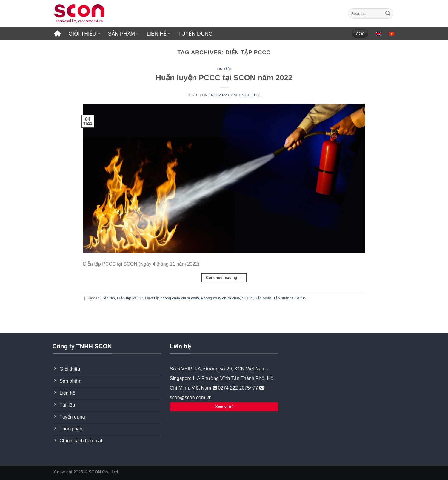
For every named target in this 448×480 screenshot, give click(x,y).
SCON (248, 298)
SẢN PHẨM (124, 34)
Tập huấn (263, 298)
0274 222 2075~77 (237, 388)
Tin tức (224, 69)
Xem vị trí (224, 407)
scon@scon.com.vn (191, 397)
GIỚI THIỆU (84, 34)
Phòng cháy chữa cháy (220, 298)
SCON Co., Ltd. (248, 95)
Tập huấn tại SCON (290, 298)
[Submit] (388, 13)
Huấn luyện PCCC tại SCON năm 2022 (224, 78)
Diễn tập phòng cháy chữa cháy (172, 298)
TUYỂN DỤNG (195, 34)
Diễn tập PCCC (130, 298)
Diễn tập (108, 298)
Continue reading (224, 278)
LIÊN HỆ (158, 34)
